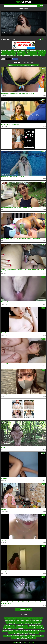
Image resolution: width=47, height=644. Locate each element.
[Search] (20, 6)
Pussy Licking (42, 51)
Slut (2, 53)
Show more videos (23, 609)
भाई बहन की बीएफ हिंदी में (26, 631)
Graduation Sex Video (19, 618)
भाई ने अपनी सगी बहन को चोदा (28, 638)
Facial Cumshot (22, 53)
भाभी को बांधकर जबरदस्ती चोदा (36, 636)
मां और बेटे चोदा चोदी (37, 621)
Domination (35, 55)
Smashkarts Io (7, 628)
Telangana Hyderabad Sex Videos (18, 633)
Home (14, 642)
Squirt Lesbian (34, 65)
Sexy (28, 51)
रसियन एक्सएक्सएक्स (10, 621)
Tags (19, 642)
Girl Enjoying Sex (32, 53)
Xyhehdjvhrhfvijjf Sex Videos (34, 618)
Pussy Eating (42, 53)
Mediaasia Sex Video (22, 626)
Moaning (7, 53)
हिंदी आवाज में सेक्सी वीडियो (36, 626)
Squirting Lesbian (13, 65)
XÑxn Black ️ (8, 618)
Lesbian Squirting (24, 65)
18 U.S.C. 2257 (30, 642)
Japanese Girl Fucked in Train (32, 623)
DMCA (23, 642)
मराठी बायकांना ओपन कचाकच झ (11, 636)
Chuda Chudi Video (39, 631)
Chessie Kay (24, 636)
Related (17, 62)
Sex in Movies (16, 638)
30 (40, 39)
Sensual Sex (27, 55)
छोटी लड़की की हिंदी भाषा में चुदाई (11, 631)
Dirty (41, 55)
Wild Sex (20, 55)
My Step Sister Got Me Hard (20, 628)
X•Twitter (9, 59)
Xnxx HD (20, 623)
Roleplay (13, 53)
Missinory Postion (11, 623)
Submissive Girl (11, 55)
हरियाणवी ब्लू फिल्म (34, 633)
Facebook (15, 59)
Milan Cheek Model (19, 51)
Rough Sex (33, 51)
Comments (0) (28, 62)
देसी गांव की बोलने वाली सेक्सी (37, 628)
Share (3, 59)
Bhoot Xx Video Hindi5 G (24, 621)
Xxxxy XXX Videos (10, 626)
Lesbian (3, 55)
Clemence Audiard (7, 51)
